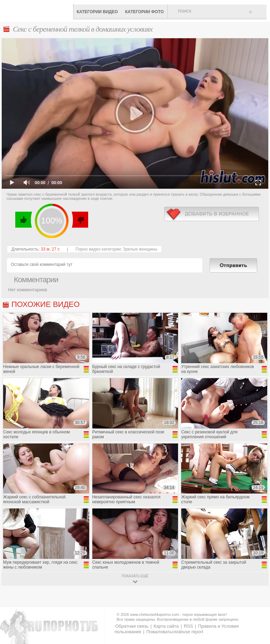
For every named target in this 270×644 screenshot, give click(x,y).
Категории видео (97, 12)
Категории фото (144, 12)
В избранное (258, 15)
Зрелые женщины (140, 249)
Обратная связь (132, 626)
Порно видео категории (98, 249)
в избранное (212, 214)
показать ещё (135, 576)
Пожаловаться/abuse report (175, 632)
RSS (188, 626)
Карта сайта (166, 626)
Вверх (257, 605)
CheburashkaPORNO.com (38, 10)
